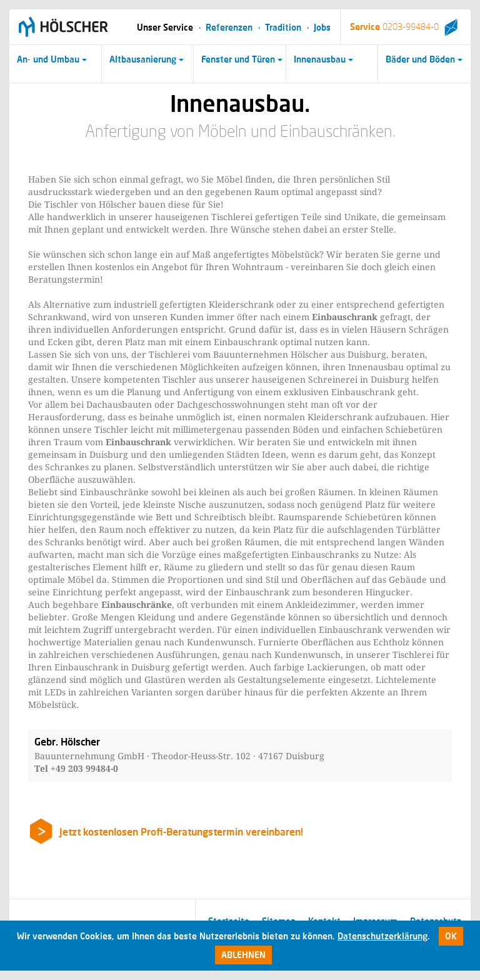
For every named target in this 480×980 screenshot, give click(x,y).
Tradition (283, 27)
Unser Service (165, 27)
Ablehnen (243, 955)
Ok (451, 936)
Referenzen (229, 27)
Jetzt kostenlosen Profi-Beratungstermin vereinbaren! (181, 831)
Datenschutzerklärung (382, 936)
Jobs (322, 27)
